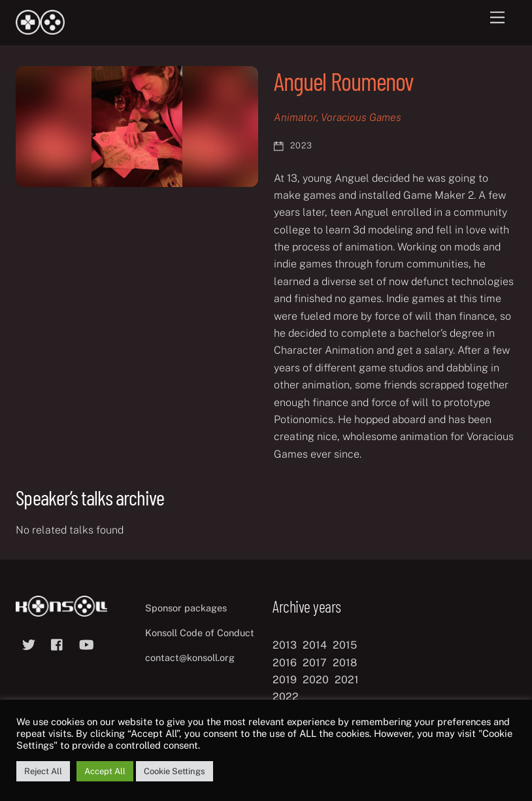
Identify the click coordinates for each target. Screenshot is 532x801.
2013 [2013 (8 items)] (285, 645)
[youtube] (86, 643)
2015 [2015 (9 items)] (345, 645)
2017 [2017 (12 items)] (315, 663)
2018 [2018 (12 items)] (345, 663)
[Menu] (497, 18)
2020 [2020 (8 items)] (316, 680)
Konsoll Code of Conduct (200, 633)
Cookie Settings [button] (175, 771)
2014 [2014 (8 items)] (315, 645)
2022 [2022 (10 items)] (286, 697)
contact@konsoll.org (190, 657)
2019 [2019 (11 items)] (285, 680)
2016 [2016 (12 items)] (285, 663)
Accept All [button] (105, 771)
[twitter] (29, 643)
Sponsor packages (186, 608)
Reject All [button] (43, 771)
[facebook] (58, 643)
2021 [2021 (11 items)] (347, 680)
